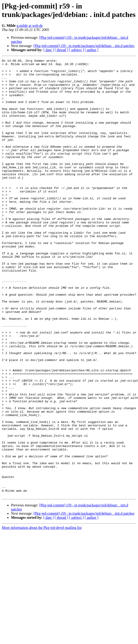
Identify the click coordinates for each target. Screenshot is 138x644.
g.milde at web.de (30, 26)
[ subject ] (76, 50)
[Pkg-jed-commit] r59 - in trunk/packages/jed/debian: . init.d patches (84, 46)
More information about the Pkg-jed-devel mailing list (42, 615)
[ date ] (49, 50)
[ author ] (92, 50)
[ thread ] (61, 50)
